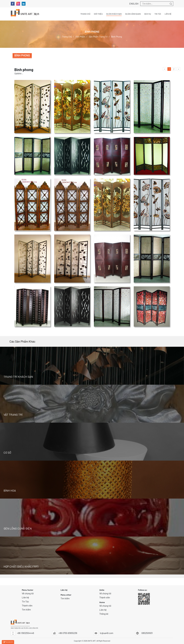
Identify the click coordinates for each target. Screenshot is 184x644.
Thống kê (104, 614)
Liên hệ (25, 597)
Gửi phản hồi (8, 642)
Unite (102, 590)
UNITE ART (92, 641)
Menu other (66, 595)
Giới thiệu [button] (98, 14)
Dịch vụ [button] (148, 14)
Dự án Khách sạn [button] (114, 14)
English (133, 4)
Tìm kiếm (26, 610)
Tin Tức (25, 601)
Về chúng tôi (28, 593)
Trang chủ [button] (85, 14)
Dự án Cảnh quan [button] (133, 14)
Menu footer (28, 590)
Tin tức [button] (158, 14)
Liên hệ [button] (168, 14)
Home (102, 602)
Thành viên (27, 606)
